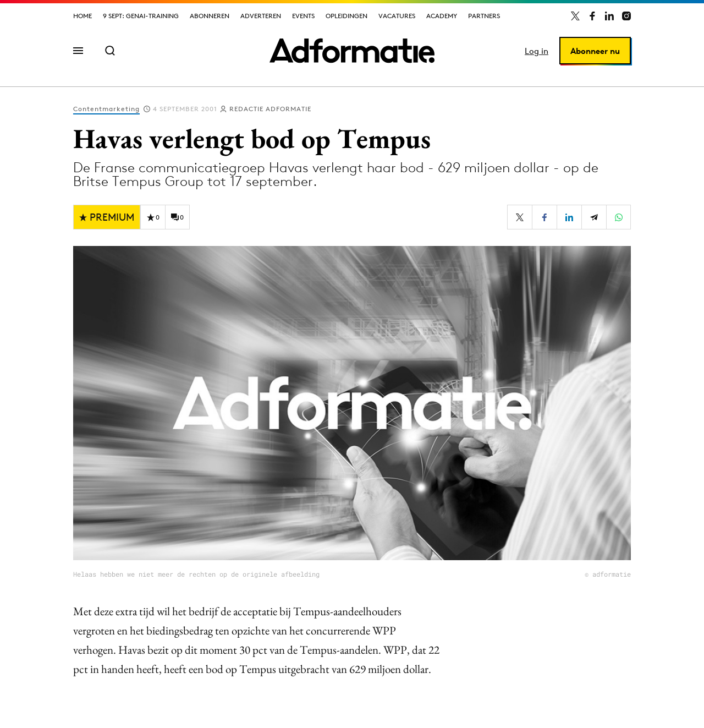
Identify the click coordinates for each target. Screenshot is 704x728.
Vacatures (397, 16)
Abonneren (210, 16)
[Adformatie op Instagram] (626, 16)
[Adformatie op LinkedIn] (609, 16)
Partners (484, 16)
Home (82, 16)
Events (303, 16)
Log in (537, 51)
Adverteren (261, 16)
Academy (442, 16)
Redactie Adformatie (270, 109)
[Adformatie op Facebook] (592, 16)
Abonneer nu (595, 51)
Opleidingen (346, 16)
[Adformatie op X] (575, 16)
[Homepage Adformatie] (352, 51)
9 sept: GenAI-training (141, 16)
